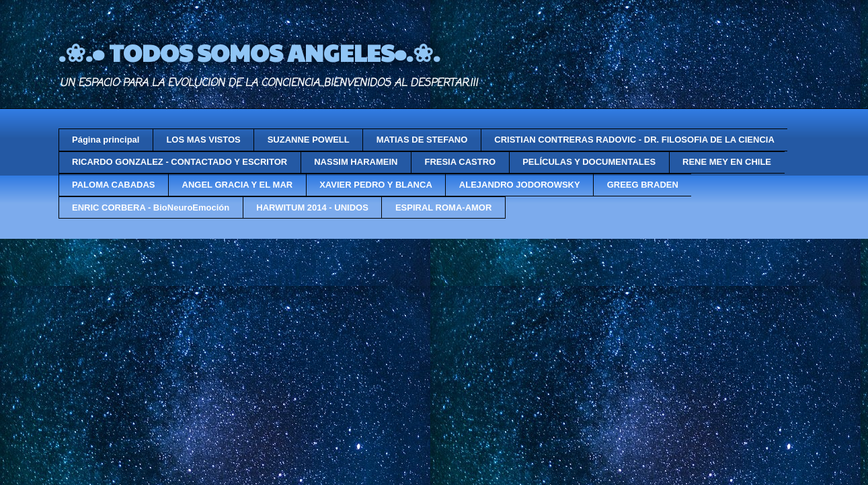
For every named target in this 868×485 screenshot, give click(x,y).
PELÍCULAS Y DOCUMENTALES (589, 162)
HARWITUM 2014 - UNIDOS (312, 208)
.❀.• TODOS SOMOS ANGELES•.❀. (249, 52)
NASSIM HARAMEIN (356, 162)
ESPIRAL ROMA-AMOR (443, 208)
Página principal (106, 140)
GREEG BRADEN (643, 185)
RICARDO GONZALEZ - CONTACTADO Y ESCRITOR (180, 162)
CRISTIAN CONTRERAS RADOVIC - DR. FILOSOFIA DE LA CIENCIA (634, 140)
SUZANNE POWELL (309, 140)
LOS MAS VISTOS (203, 140)
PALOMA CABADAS (114, 185)
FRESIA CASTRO (460, 162)
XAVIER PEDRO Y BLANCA (376, 185)
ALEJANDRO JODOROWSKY (520, 185)
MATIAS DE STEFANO (422, 140)
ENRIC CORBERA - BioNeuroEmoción (151, 208)
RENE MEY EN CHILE (727, 162)
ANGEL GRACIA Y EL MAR (238, 185)
